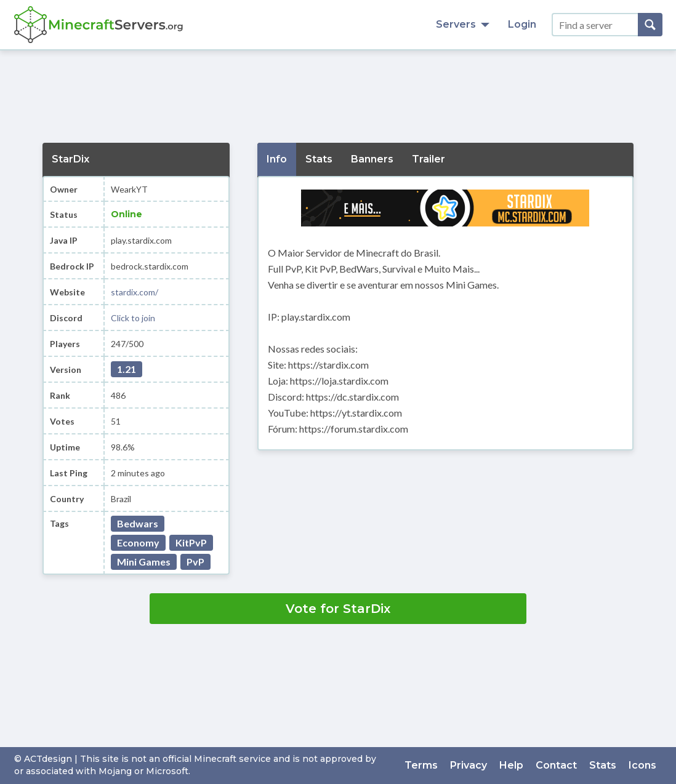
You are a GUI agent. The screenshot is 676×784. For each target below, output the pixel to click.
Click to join (133, 318)
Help (511, 765)
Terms (421, 765)
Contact (556, 765)
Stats (603, 765)
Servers (463, 24)
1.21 (127, 369)
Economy (138, 542)
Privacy (469, 765)
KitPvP (191, 542)
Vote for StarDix (338, 609)
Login (522, 24)
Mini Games (144, 562)
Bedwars (138, 523)
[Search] (650, 25)
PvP (195, 562)
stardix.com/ (135, 292)
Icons (642, 765)
